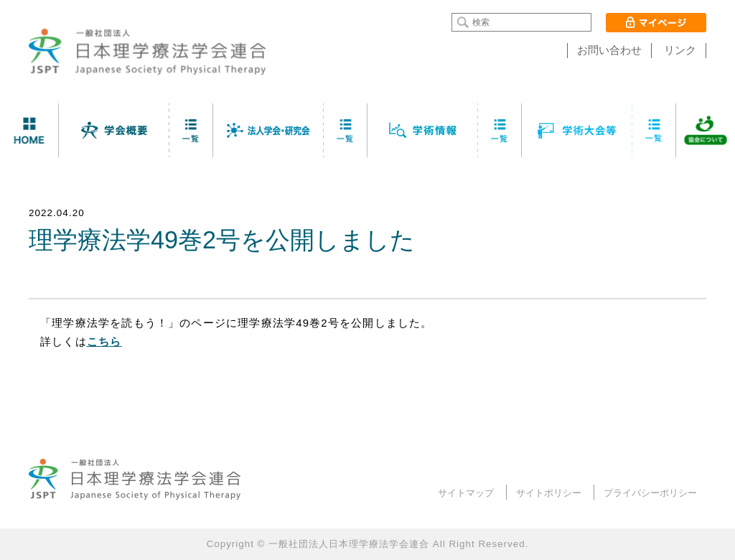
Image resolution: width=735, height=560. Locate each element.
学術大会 (577, 130)
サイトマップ (466, 493)
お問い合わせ (609, 50)
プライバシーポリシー (650, 493)
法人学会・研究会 (268, 130)
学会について (114, 130)
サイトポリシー (549, 493)
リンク (680, 50)
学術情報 (423, 130)
